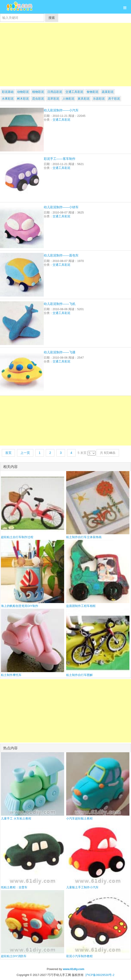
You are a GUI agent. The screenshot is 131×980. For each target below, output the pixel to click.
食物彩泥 (92, 92)
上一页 (25, 453)
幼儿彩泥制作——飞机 (60, 304)
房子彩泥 (114, 99)
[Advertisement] (65, 55)
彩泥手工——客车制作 (60, 159)
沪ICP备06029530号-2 (100, 975)
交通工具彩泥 (74, 92)
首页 (8, 453)
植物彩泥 (38, 92)
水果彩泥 (8, 99)
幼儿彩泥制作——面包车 (61, 255)
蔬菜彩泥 (108, 92)
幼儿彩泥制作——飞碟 (60, 352)
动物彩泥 (23, 92)
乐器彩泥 (99, 99)
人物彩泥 (68, 99)
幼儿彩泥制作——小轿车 (61, 207)
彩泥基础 (8, 92)
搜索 (52, 18)
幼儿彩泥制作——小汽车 (61, 110)
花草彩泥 (53, 99)
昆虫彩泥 (38, 99)
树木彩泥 (23, 99)
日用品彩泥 (55, 92)
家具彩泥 (84, 99)
